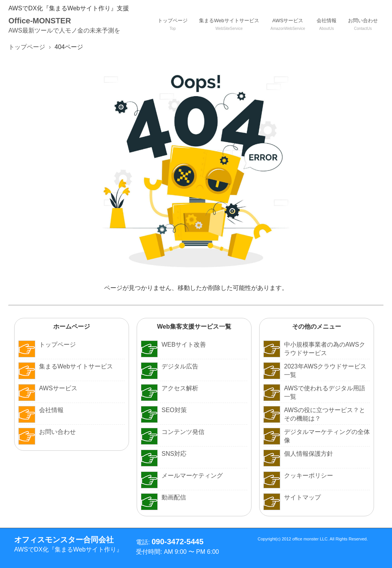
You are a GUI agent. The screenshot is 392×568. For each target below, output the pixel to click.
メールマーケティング (182, 476)
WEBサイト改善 (173, 345)
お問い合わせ (363, 24)
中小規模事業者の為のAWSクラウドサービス (314, 349)
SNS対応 (164, 454)
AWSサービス (288, 24)
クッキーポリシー (298, 476)
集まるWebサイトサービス (229, 24)
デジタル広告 (170, 367)
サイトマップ (292, 498)
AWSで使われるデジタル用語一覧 (314, 392)
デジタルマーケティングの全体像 (317, 436)
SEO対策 (164, 410)
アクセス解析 (170, 388)
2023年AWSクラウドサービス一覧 (315, 371)
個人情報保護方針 (298, 454)
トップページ (173, 24)
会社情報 (327, 24)
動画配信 (163, 498)
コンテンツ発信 (173, 432)
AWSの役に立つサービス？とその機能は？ (314, 414)
